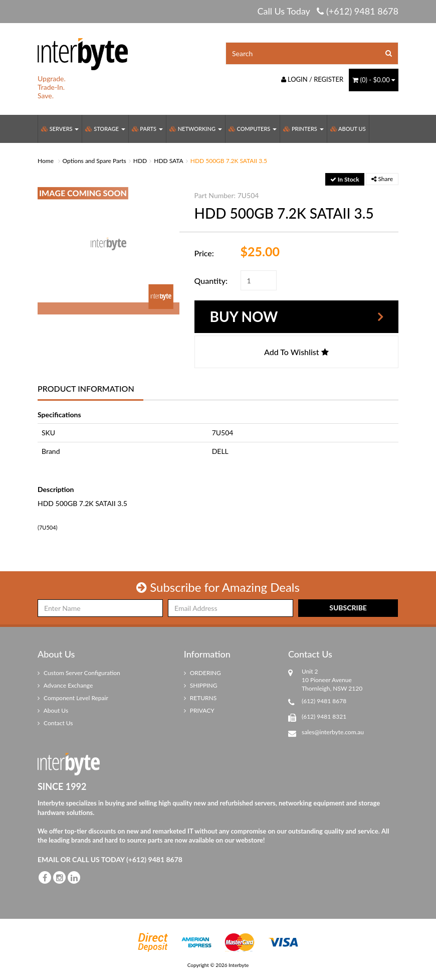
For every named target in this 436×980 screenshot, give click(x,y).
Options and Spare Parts (94, 161)
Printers (303, 129)
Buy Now (244, 316)
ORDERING (202, 673)
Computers (253, 129)
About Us (348, 129)
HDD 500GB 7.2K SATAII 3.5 (229, 161)
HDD (140, 161)
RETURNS (200, 698)
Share (382, 179)
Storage (105, 129)
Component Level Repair (73, 698)
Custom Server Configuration (79, 673)
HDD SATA (169, 161)
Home (46, 161)
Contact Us (55, 723)
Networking (196, 129)
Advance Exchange (65, 685)
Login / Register (312, 79)
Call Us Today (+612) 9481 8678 (328, 11)
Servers (60, 129)
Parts (147, 129)
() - (374, 80)
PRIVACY (199, 710)
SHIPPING (201, 685)
